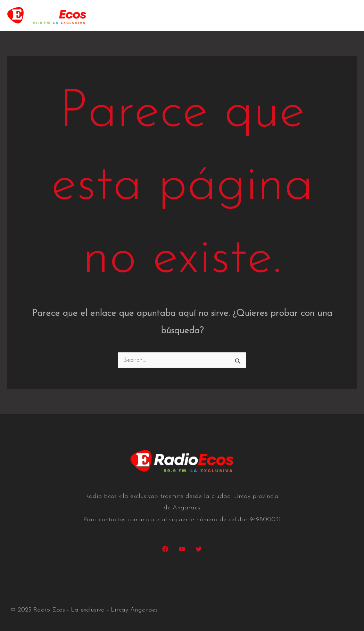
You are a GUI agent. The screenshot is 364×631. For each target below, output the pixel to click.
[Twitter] (199, 549)
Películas (233, 15)
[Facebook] (165, 549)
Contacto (338, 15)
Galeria (302, 15)
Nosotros (196, 15)
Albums (268, 15)
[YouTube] (182, 549)
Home (163, 15)
